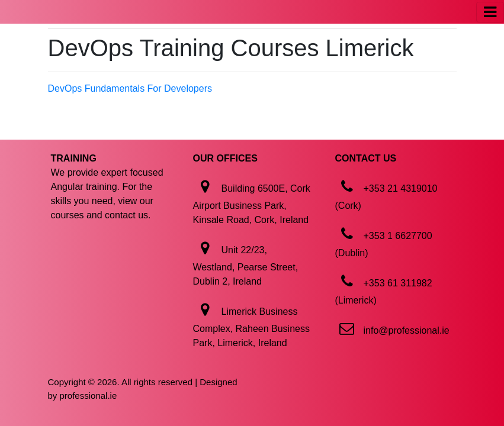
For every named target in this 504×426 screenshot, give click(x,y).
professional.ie (89, 396)
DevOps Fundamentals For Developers (130, 88)
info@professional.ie (407, 330)
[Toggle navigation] (490, 12)
